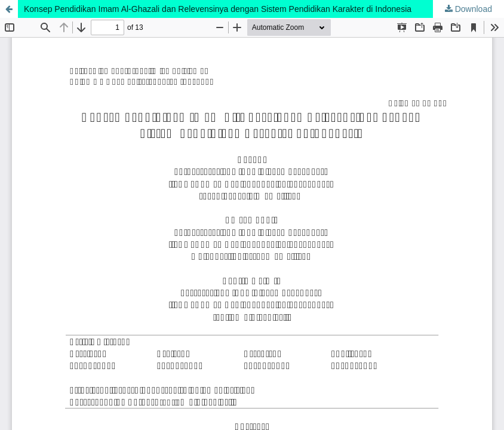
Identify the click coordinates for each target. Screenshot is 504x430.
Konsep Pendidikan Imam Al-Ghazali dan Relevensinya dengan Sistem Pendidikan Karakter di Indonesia (218, 9)
